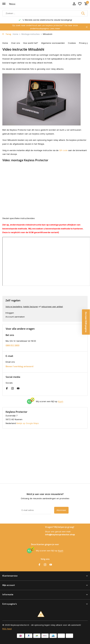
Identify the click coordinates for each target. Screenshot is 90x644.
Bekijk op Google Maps (28, 423)
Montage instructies (32, 34)
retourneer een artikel (52, 307)
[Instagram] (13, 389)
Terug (7, 34)
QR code (63, 150)
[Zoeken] (45, 13)
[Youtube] (18, 389)
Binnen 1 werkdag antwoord (19, 367)
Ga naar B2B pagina (86, 322)
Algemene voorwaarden (53, 43)
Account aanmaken (15, 317)
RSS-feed (7, 629)
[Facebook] (7, 389)
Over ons (16, 43)
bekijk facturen (31, 307)
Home (17, 34)
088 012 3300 (13, 346)
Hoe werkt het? (31, 43)
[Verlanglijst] (80, 4)
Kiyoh (61, 401)
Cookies (72, 43)
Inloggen (10, 313)
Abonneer (61, 510)
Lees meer (55, 28)
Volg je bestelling (14, 307)
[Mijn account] (74, 4)
